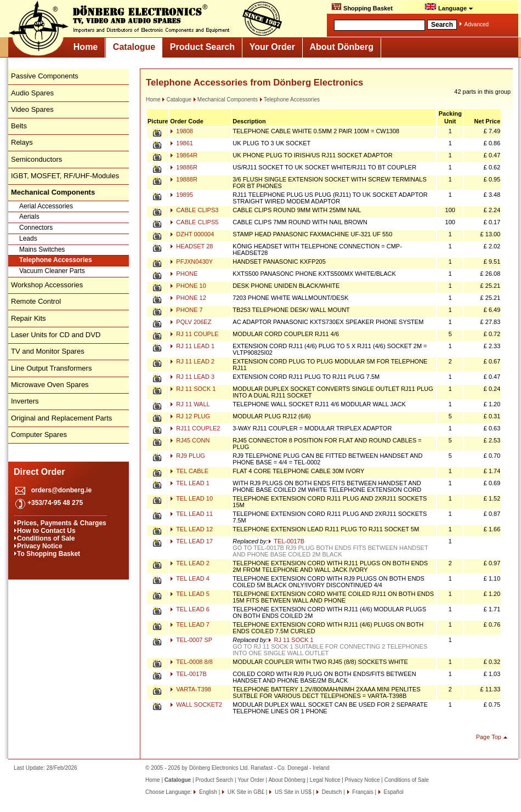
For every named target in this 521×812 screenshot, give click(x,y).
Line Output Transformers (51, 368)
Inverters (25, 401)
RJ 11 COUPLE (194, 334)
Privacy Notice (40, 546)
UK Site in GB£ (246, 792)
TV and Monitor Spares (48, 351)
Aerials (29, 217)
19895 (182, 195)
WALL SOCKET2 (196, 705)
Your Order (272, 47)
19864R (184, 155)
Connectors (36, 228)
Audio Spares (32, 93)
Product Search (202, 47)
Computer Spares (39, 435)
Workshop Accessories (47, 285)
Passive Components (45, 76)
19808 (182, 131)
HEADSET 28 (191, 246)
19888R (184, 179)
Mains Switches (42, 249)
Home (86, 47)
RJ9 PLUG (188, 456)
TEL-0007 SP (191, 640)
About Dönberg (342, 47)
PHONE (184, 274)
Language (449, 7)
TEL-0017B (287, 541)
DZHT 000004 (192, 234)
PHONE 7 (186, 310)
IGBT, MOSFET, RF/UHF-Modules (65, 176)
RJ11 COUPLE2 (195, 428)
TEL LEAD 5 (190, 594)
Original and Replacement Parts (61, 418)
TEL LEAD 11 (191, 514)
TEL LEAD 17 (191, 541)
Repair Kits (29, 318)
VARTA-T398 (191, 689)
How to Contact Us (46, 531)
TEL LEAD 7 (190, 624)
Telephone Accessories (56, 260)
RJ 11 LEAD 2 (192, 361)
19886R (184, 167)
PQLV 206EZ (191, 322)
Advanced (477, 24)
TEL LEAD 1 (190, 483)
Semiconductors (36, 159)
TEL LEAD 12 (191, 529)
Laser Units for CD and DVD (56, 335)
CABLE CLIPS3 (194, 210)
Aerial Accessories (46, 206)
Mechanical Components (225, 100)
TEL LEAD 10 (191, 498)
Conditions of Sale (46, 538)
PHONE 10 (188, 286)
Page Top (489, 737)
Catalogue (134, 47)
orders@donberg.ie (61, 490)
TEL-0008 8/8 (191, 662)
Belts (19, 126)
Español (393, 792)
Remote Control (36, 301)
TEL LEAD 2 (190, 563)
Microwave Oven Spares (50, 385)
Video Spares (32, 109)
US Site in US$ (293, 792)
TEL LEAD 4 (190, 578)
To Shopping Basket (49, 554)
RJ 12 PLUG (190, 416)
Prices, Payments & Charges (62, 523)
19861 (182, 143)
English (207, 792)
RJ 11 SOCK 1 (193, 389)
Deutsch (331, 792)
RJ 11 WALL (190, 404)
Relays (22, 142)
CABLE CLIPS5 (194, 222)
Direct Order (39, 472)
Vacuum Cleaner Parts (52, 271)
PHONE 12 (188, 298)
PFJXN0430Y (191, 262)
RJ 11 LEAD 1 (192, 346)
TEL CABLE (189, 471)
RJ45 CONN (190, 440)
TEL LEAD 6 (190, 609)
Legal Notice (325, 780)
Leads (28, 239)
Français (362, 792)
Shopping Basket (362, 7)
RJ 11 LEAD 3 (192, 377)
